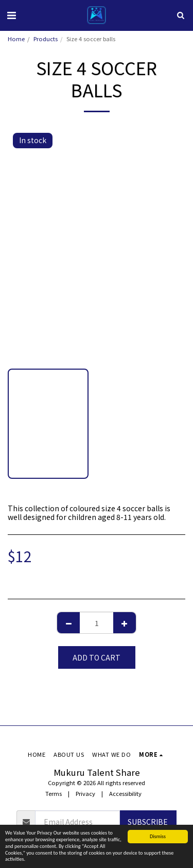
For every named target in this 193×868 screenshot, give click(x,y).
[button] (11, 15)
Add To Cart (97, 657)
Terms (54, 793)
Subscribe (148, 822)
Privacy (85, 793)
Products (46, 39)
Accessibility (125, 793)
